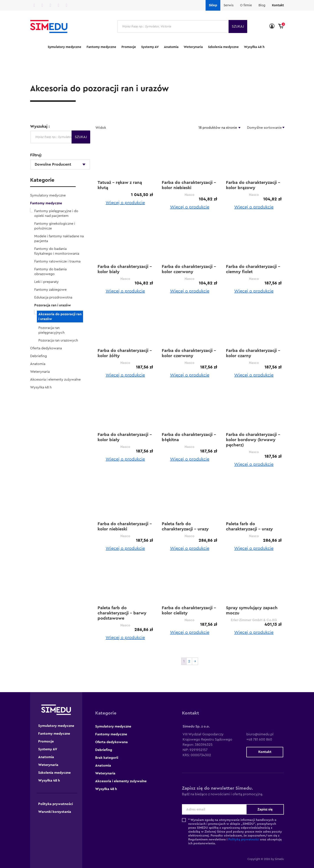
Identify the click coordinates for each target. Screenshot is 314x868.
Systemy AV (150, 47)
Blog (262, 5)
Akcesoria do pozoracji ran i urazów (60, 317)
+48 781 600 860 (259, 739)
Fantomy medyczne (101, 47)
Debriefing (38, 356)
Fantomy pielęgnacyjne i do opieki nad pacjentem (56, 213)
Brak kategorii (107, 758)
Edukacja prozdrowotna (53, 297)
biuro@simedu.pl (260, 734)
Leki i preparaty (47, 282)
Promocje (129, 47)
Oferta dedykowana (46, 348)
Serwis (229, 5)
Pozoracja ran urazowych (58, 340)
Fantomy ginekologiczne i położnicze (55, 226)
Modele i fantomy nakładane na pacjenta (59, 239)
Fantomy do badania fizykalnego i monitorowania (57, 251)
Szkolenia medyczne (223, 47)
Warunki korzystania (55, 812)
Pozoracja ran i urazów (53, 305)
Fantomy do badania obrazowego (50, 272)
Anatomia (171, 47)
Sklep (213, 5)
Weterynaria (193, 47)
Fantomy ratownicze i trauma (57, 261)
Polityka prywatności (56, 804)
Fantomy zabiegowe (50, 290)
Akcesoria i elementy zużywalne (55, 380)
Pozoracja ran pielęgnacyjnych (52, 330)
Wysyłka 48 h (254, 47)
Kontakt (278, 5)
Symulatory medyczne (65, 47)
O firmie (246, 5)
